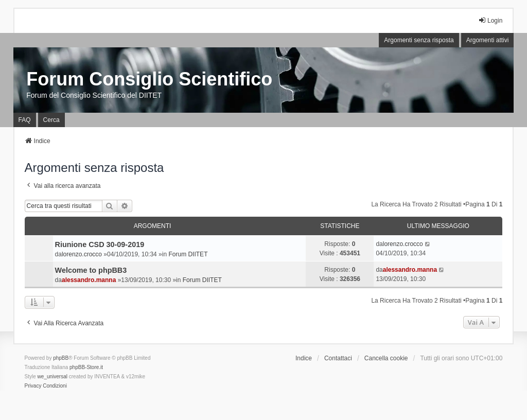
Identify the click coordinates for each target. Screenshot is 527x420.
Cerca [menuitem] (51, 120)
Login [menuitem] (490, 20)
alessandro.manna (89, 280)
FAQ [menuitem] (25, 120)
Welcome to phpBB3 (91, 270)
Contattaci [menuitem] (338, 358)
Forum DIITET (188, 254)
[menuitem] (33, 386)
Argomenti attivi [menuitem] (488, 40)
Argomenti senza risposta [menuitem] (419, 40)
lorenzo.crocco (82, 254)
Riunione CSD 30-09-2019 (100, 244)
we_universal (52, 377)
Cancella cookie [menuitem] (386, 358)
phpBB (61, 358)
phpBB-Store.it (86, 367)
